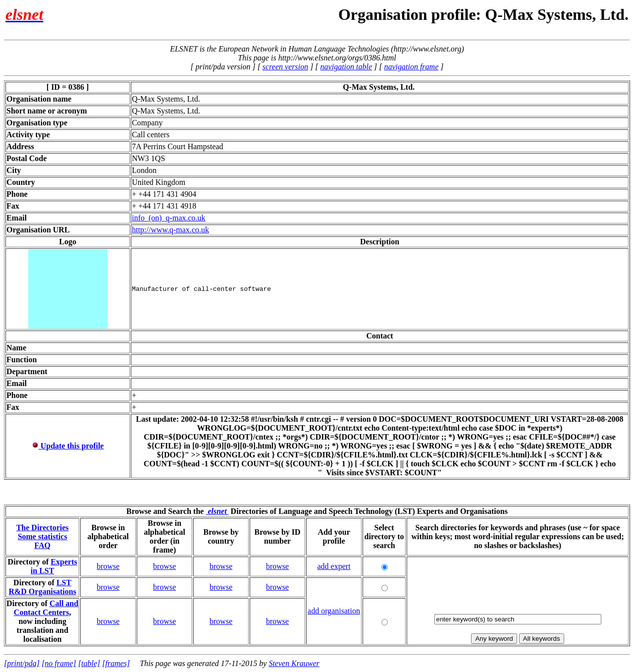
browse (108, 566)
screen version (285, 67)
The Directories (43, 528)
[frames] (116, 663)
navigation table (346, 67)
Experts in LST (54, 566)
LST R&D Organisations (42, 587)
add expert (334, 566)
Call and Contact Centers (46, 608)
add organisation (334, 611)
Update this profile (68, 446)
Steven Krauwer (294, 663)
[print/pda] (22, 663)
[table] (89, 663)
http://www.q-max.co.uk (170, 230)
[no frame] (59, 663)
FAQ (42, 545)
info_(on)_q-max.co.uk (168, 218)
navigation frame (411, 67)
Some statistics (43, 536)
